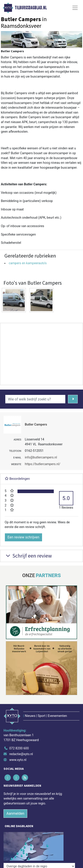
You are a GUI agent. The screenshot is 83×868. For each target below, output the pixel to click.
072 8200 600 (19, 748)
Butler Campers (36, 425)
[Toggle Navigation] (75, 8)
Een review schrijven (23, 537)
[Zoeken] (73, 399)
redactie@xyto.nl (21, 754)
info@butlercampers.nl (41, 457)
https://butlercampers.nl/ (42, 464)
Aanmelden (15, 813)
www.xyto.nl (18, 760)
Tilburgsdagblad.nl (31, 8)
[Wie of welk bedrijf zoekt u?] (35, 399)
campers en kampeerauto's (28, 263)
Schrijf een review (28, 556)
